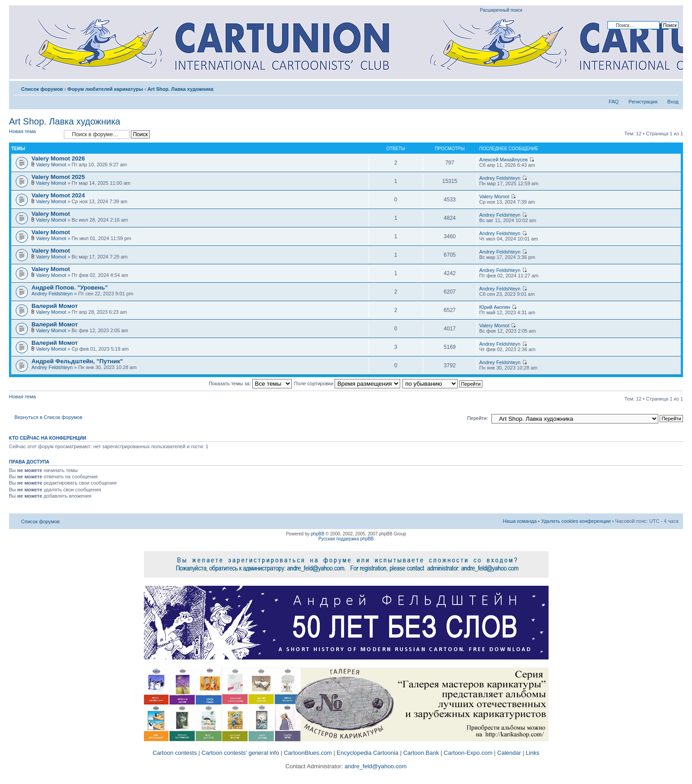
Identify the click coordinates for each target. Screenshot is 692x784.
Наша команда (520, 521)
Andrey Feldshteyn (500, 178)
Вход (673, 102)
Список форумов (42, 89)
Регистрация (643, 102)
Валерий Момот (55, 306)
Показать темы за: (250, 383)
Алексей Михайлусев (504, 160)
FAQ (614, 102)
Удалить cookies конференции (576, 521)
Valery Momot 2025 (58, 177)
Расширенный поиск (501, 10)
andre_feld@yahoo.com (375, 766)
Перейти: (478, 418)
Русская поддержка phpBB (346, 539)
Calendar (509, 753)
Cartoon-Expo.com (468, 753)
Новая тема (34, 134)
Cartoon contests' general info (240, 753)
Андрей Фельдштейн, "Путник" (77, 361)
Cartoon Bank (421, 753)
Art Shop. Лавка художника (181, 89)
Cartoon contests (174, 753)
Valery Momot (51, 165)
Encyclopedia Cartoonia (368, 753)
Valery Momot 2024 (58, 195)
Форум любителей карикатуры (105, 89)
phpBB (317, 534)
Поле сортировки (347, 383)
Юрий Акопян (495, 307)
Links (532, 753)
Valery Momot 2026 (58, 158)
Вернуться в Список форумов (48, 417)
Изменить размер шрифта (672, 87)
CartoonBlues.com (308, 753)
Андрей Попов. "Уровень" (70, 287)
